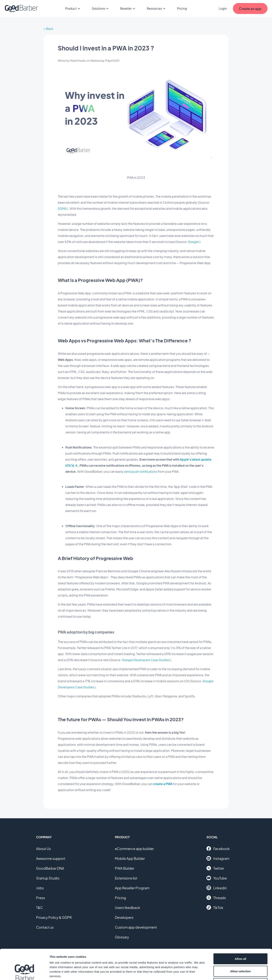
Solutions (101, 9)
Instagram (218, 858)
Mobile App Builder (130, 858)
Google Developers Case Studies (146, 660)
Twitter (215, 868)
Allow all (241, 930)
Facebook (218, 849)
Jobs (40, 888)
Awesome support (51, 858)
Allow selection (240, 943)
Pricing (182, 8)
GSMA (62, 208)
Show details (198, 973)
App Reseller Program (132, 888)
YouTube (217, 878)
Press (41, 898)
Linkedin (217, 888)
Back (50, 29)
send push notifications (141, 471)
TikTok (215, 907)
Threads (216, 898)
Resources (157, 9)
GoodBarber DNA (50, 868)
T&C (39, 908)
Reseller (128, 9)
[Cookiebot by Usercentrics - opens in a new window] (24, 973)
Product (73, 9)
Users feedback (127, 908)
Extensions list (126, 878)
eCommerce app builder (134, 849)
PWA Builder (125, 868)
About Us (43, 849)
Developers (124, 917)
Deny (241, 955)
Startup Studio (48, 878)
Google (193, 242)
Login (223, 8)
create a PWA (163, 784)
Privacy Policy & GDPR (54, 917)
